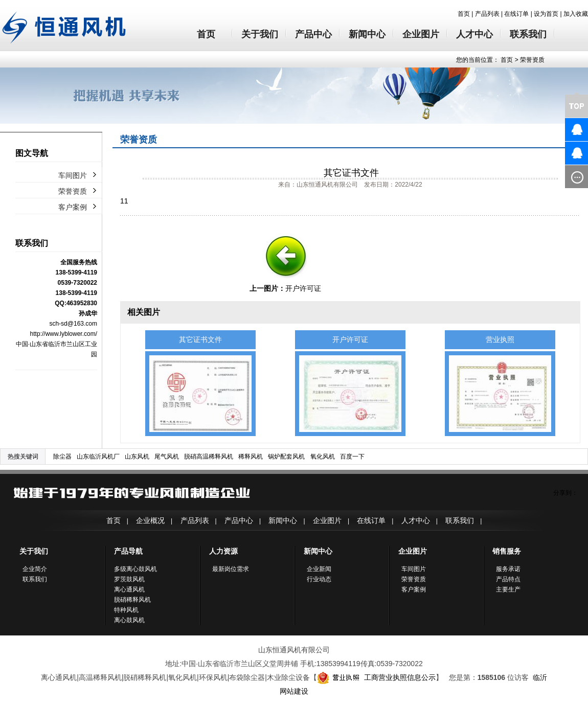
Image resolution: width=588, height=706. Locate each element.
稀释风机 (251, 457)
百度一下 (352, 457)
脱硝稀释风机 (132, 600)
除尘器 (62, 457)
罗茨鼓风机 (129, 579)
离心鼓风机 (129, 620)
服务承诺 (508, 569)
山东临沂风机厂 (98, 457)
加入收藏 (576, 14)
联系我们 (528, 34)
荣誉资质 (532, 60)
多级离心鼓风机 (135, 569)
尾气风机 (167, 457)
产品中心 (313, 34)
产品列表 (487, 14)
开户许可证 (303, 288)
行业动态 (319, 579)
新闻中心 (367, 34)
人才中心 (474, 34)
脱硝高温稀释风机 (209, 457)
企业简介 (35, 569)
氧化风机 (323, 457)
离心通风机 (129, 589)
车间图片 (73, 175)
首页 (464, 14)
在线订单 (516, 14)
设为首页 (546, 14)
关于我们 (260, 34)
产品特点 (508, 579)
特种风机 (126, 610)
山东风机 (137, 457)
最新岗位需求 (231, 569)
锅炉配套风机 (286, 457)
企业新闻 (319, 569)
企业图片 (421, 34)
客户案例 (73, 207)
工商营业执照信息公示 (376, 677)
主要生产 (508, 589)
